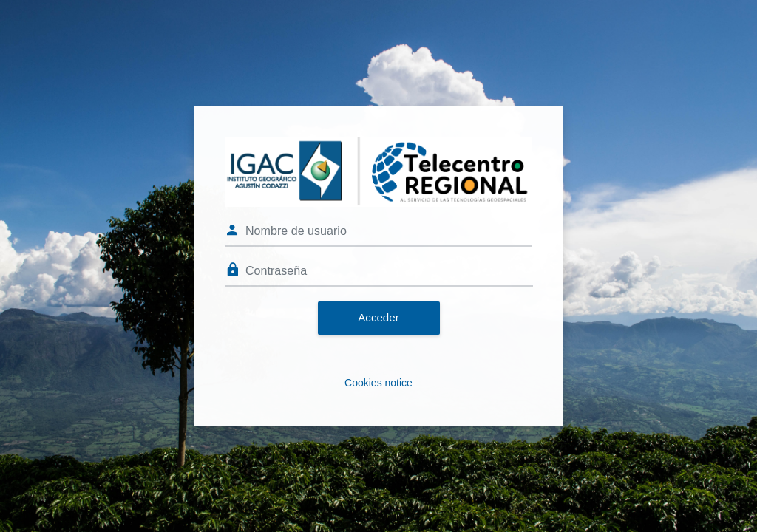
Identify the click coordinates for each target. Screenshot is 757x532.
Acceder (378, 317)
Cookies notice (378, 383)
